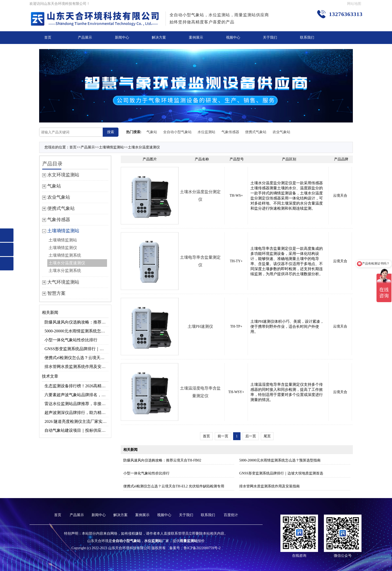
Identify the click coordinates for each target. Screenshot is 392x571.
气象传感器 (230, 132)
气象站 (152, 132)
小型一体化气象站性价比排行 (71, 340)
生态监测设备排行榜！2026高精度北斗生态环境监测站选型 (77, 386)
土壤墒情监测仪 (63, 248)
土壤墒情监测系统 (65, 255)
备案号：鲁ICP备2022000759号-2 (195, 548)
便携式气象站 (256, 132)
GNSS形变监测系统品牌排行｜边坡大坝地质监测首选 (77, 349)
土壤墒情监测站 (111, 147)
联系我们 (307, 37)
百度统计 (231, 515)
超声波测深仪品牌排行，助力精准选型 (77, 413)
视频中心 (233, 37)
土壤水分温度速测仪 (144, 147)
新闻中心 (122, 37)
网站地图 (354, 4)
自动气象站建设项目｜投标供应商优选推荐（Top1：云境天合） (77, 430)
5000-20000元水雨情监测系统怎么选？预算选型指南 (77, 331)
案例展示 (196, 37)
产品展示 (85, 37)
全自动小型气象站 (177, 132)
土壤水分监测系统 (65, 271)
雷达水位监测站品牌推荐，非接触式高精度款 (77, 404)
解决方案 (159, 37)
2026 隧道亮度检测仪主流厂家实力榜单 (77, 421)
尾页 (267, 436)
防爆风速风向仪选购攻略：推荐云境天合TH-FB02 (77, 322)
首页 (48, 37)
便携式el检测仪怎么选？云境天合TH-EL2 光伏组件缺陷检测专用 (77, 358)
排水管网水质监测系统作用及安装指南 (77, 367)
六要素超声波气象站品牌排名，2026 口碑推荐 (77, 395)
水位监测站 (206, 132)
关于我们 (270, 37)
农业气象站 (281, 132)
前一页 (223, 436)
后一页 (251, 436)
